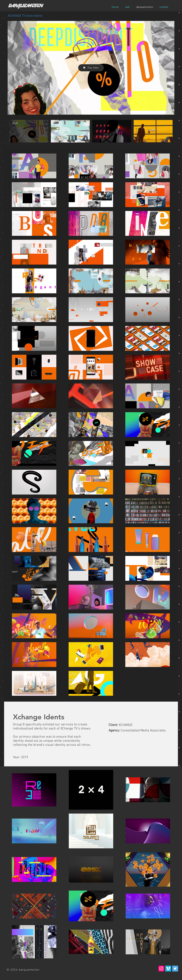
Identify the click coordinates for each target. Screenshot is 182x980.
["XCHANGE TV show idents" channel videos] (91, 132)
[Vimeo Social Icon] (168, 969)
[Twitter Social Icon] (175, 969)
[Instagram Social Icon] (161, 969)
